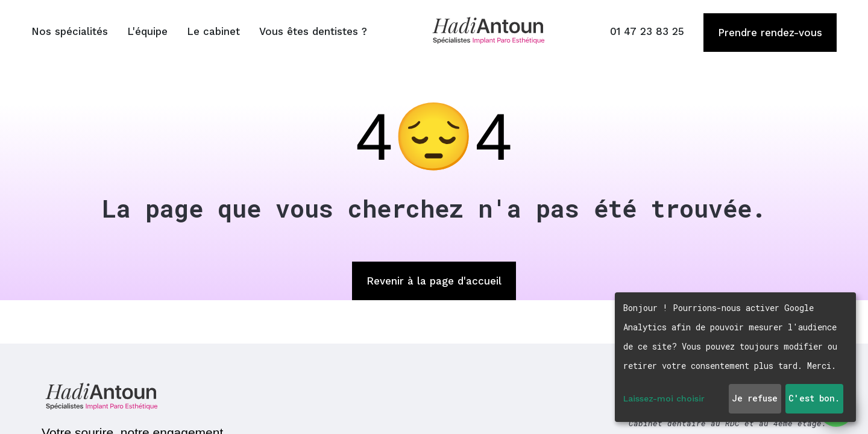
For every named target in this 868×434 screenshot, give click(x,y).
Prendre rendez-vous (770, 33)
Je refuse (755, 398)
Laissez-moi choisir (664, 398)
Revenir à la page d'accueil (434, 281)
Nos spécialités (70, 31)
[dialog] (735, 357)
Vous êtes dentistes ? (313, 31)
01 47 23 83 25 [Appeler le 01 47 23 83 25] (647, 31)
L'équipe (147, 31)
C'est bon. (814, 398)
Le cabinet (213, 31)
